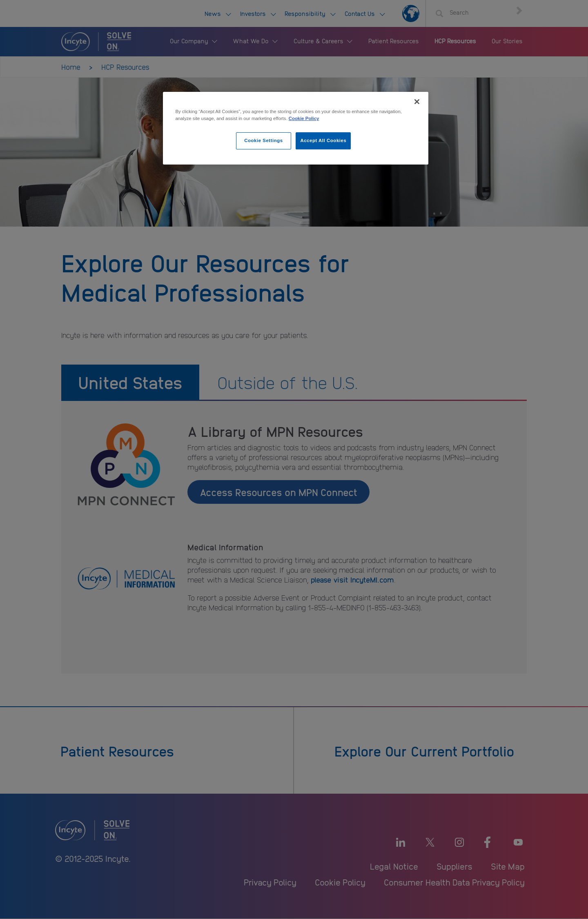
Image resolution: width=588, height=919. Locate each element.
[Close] (417, 102)
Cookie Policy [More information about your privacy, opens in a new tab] (304, 118)
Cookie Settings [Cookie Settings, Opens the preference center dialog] (264, 140)
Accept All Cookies (323, 140)
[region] (296, 128)
